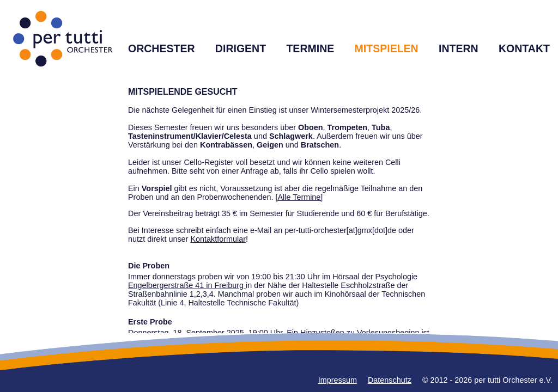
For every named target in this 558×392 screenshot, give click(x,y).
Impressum (338, 380)
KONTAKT (524, 48)
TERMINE (310, 48)
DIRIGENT (241, 48)
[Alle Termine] (299, 197)
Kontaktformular (218, 239)
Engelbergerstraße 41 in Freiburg (187, 285)
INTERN (459, 48)
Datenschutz (390, 380)
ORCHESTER (162, 48)
